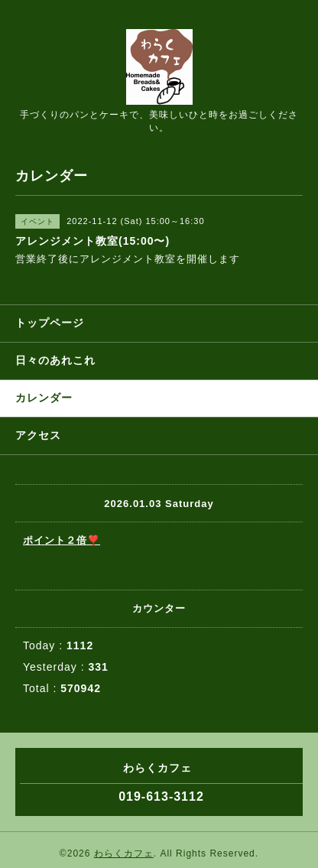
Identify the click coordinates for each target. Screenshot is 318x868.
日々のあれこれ (55, 360)
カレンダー (44, 398)
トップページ (50, 323)
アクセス (38, 435)
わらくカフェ (124, 853)
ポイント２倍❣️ (62, 540)
